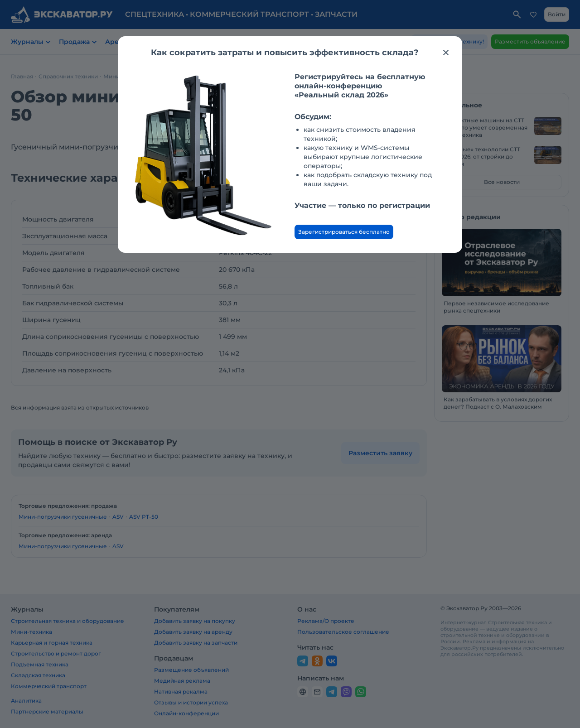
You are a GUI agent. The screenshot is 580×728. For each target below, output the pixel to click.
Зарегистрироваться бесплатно (344, 232)
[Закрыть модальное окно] (446, 53)
